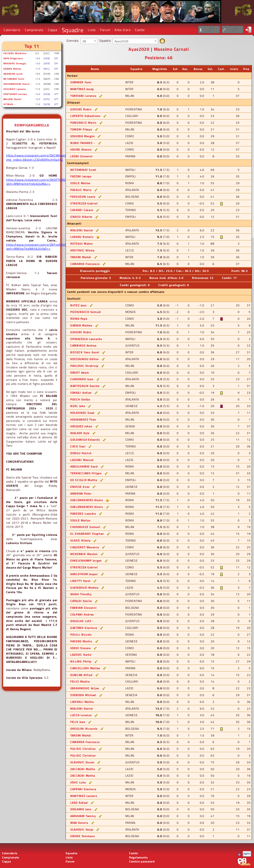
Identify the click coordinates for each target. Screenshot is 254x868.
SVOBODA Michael (83, 695)
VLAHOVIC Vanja (82, 829)
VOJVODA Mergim (83, 136)
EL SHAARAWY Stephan (87, 534)
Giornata (72, 40)
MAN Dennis (79, 823)
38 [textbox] (84, 41)
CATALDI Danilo (81, 601)
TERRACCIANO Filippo (86, 473)
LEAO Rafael (79, 803)
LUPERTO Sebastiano (85, 116)
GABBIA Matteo (12, 69)
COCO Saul (78, 446)
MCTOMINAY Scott (14, 79)
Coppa (53, 30)
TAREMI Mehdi (81, 257)
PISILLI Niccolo (81, 634)
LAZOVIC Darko (81, 655)
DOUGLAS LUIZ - (82, 621)
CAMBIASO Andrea (83, 345)
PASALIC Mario (81, 190)
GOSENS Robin (81, 109)
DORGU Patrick (81, 453)
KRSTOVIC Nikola (82, 250)
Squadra (105, 40)
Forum (105, 30)
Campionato (34, 30)
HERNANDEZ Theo (83, 419)
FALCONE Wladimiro (15, 53)
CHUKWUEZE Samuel (85, 527)
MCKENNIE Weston (84, 554)
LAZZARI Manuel (82, 460)
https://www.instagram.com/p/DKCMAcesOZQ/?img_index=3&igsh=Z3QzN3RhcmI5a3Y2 (40, 157)
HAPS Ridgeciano (13, 58)
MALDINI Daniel (12, 99)
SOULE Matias (80, 183)
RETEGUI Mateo (81, 243)
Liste (92, 30)
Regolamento (138, 857)
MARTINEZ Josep (82, 89)
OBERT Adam (80, 372)
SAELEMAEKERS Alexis (17, 84)
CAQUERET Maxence (85, 547)
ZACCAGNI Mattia (83, 769)
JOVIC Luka (78, 782)
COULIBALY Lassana (15, 89)
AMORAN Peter (81, 493)
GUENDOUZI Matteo (84, 588)
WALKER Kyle (80, 433)
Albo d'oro (122, 30)
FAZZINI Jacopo (81, 176)
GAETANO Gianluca (84, 628)
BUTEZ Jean (78, 305)
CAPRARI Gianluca (83, 789)
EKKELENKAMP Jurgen (86, 560)
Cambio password (142, 861)
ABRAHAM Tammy (83, 816)
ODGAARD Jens (81, 809)
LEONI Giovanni (81, 156)
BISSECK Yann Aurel (85, 352)
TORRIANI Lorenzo (83, 96)
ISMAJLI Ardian (81, 393)
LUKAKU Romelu (82, 237)
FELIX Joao (78, 722)
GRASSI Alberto (81, 217)
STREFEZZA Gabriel (84, 203)
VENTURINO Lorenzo (15, 94)
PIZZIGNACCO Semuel (86, 312)
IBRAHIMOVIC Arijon (85, 688)
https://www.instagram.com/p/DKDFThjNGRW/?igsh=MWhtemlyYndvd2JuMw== (40, 182)
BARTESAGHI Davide (85, 386)
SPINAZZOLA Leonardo (86, 339)
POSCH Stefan (80, 399)
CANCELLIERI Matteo (85, 668)
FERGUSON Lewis (83, 197)
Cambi (140, 30)
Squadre (73, 30)
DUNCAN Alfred (81, 675)
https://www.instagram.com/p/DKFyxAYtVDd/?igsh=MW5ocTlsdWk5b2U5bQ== (39, 247)
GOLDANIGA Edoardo (85, 439)
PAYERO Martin (81, 641)
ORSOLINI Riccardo (84, 729)
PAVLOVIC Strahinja (84, 366)
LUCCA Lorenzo (81, 715)
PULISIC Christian (83, 749)
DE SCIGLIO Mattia (84, 480)
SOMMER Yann (81, 82)
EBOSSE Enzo (80, 487)
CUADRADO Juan (82, 379)
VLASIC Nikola (80, 540)
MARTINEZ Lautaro (84, 796)
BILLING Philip (81, 661)
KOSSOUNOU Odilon (85, 359)
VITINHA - (9, 104)
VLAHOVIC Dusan (82, 762)
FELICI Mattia (80, 681)
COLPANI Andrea (82, 614)
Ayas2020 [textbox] (122, 41)
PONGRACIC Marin (83, 123)
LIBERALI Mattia (82, 702)
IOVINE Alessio (81, 149)
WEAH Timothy (81, 594)
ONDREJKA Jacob (13, 74)
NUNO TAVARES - (83, 143)
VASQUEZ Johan (81, 426)
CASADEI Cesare (82, 210)
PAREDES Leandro (83, 514)
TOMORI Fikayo (81, 129)
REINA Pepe (79, 319)
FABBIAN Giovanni (84, 608)
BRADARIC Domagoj (15, 63)
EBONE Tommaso (83, 836)
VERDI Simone (81, 648)
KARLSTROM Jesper (84, 574)
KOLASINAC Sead (82, 413)
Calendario (12, 30)
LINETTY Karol (80, 581)
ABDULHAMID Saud (84, 466)
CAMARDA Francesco (85, 264)
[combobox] (89, 41)
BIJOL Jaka (78, 406)
